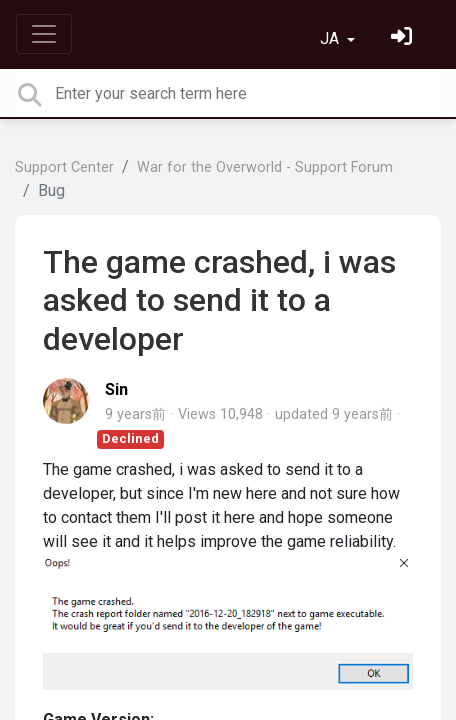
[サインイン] (404, 38)
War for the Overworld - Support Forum (265, 167)
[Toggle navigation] (44, 34)
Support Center (64, 167)
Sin (116, 389)
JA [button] (331, 38)
